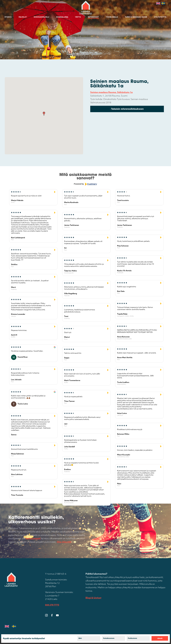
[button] (44, 114)
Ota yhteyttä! (64, 542)
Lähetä (160, 639)
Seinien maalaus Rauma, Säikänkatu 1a (111, 93)
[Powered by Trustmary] (85, 184)
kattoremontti (33, 539)
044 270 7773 (52, 605)
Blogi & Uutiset (93, 598)
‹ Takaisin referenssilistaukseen (127, 109)
